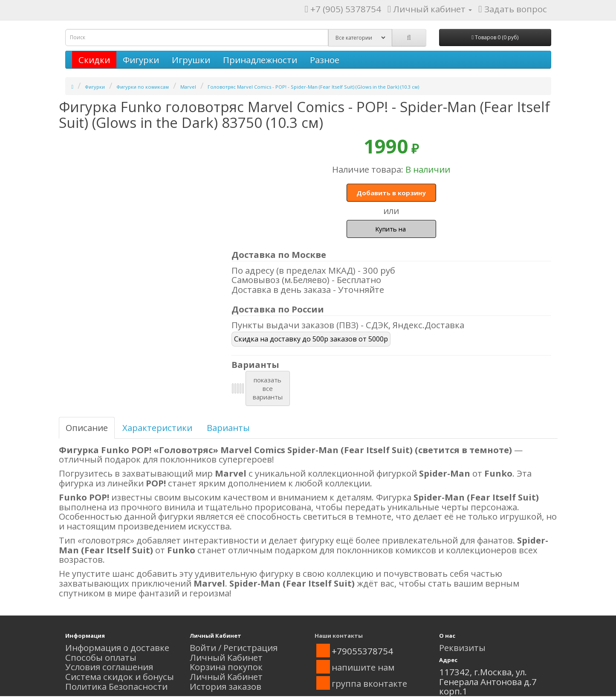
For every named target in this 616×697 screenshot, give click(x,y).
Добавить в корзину (391, 193)
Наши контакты (339, 636)
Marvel (188, 87)
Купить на (391, 229)
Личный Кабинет (226, 657)
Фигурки (141, 60)
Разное (325, 60)
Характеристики (157, 428)
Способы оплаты (101, 657)
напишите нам (363, 667)
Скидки (94, 60)
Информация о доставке (117, 648)
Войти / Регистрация (234, 648)
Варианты (228, 428)
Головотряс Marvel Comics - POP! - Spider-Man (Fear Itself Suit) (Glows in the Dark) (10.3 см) (313, 87)
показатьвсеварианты (268, 388)
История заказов (226, 686)
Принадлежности (260, 60)
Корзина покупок (226, 667)
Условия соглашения (109, 667)
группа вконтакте (369, 683)
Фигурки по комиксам (143, 87)
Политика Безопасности (116, 686)
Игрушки (191, 60)
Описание (87, 428)
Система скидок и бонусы (120, 677)
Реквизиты (462, 648)
